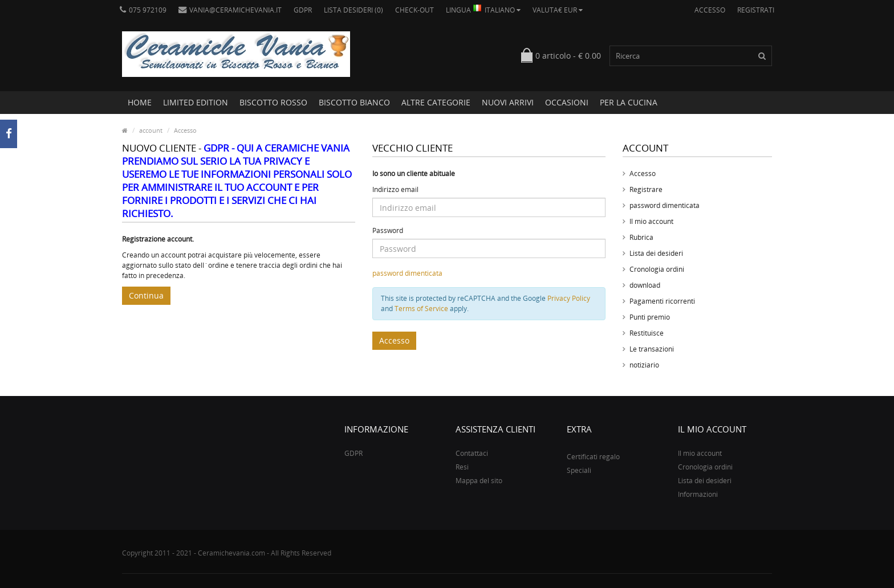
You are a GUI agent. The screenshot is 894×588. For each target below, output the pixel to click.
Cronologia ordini (657, 269)
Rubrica (641, 237)
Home (140, 102)
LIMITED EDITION (196, 102)
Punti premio (650, 317)
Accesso (710, 10)
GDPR (303, 10)
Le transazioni (652, 349)
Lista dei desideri (656, 253)
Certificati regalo (593, 457)
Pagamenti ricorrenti (662, 301)
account (151, 130)
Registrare (646, 189)
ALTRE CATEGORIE (436, 102)
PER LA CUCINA (629, 102)
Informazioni (698, 494)
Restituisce (647, 333)
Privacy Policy (569, 298)
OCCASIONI (567, 102)
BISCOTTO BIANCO (354, 102)
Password (388, 230)
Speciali (579, 470)
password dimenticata (407, 273)
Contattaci (472, 453)
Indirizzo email (395, 189)
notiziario (644, 365)
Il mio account (651, 221)
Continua (146, 295)
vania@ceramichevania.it (230, 10)
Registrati (756, 10)
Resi (462, 467)
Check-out (415, 10)
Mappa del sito (479, 481)
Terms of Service (421, 309)
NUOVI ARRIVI (508, 102)
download (645, 285)
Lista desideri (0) (353, 10)
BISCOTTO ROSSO (273, 102)
